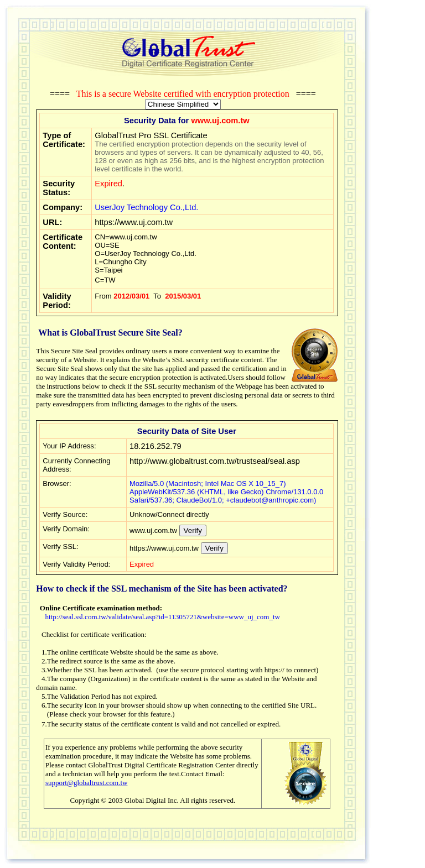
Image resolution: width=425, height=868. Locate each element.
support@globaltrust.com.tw (86, 783)
